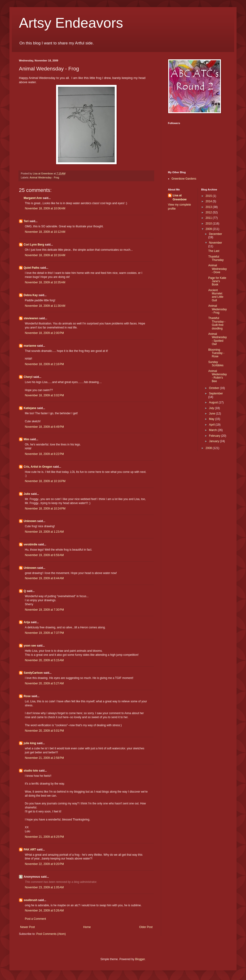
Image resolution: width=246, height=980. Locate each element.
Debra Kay (31, 295)
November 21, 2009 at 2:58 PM (44, 758)
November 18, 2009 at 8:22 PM (44, 454)
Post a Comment (35, 919)
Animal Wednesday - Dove (217, 269)
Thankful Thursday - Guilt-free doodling (217, 323)
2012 (209, 212)
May (212, 419)
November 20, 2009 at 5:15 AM (44, 660)
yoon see (30, 646)
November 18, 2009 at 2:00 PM (44, 333)
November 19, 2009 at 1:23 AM (44, 532)
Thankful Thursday (216, 258)
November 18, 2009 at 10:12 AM (45, 232)
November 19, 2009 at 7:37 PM (44, 633)
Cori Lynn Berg (34, 245)
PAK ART (30, 850)
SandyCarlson (33, 673)
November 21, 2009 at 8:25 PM (44, 837)
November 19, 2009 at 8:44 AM (44, 578)
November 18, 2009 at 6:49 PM (44, 427)
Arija (27, 622)
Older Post (146, 927)
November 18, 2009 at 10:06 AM (45, 208)
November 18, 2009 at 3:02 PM (44, 395)
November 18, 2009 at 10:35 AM (45, 282)
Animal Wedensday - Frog (44, 177)
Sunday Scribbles (216, 364)
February (215, 436)
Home (87, 927)
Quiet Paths (32, 268)
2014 (209, 201)
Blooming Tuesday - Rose (216, 353)
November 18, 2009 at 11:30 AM (45, 306)
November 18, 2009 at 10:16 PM (45, 481)
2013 (209, 207)
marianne (30, 346)
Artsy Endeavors (71, 23)
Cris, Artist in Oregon (38, 467)
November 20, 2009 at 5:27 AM (44, 683)
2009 (209, 229)
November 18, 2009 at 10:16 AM (45, 255)
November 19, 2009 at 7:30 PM (44, 610)
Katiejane (30, 408)
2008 (209, 448)
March (213, 430)
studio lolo (31, 771)
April (212, 425)
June (212, 414)
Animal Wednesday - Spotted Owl (217, 339)
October (214, 388)
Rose (27, 696)
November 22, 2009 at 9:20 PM (44, 864)
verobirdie (31, 544)
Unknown (30, 521)
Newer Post (27, 927)
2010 (209, 224)
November (215, 243)
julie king (30, 743)
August (214, 402)
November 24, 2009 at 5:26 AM (44, 911)
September (216, 393)
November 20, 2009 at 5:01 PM (44, 731)
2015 (209, 196)
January (214, 441)
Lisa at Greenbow (180, 197)
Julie (27, 494)
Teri (26, 221)
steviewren (31, 318)
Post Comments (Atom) (51, 934)
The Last (214, 251)
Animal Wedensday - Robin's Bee (217, 376)
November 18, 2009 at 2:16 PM (44, 364)
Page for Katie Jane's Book (217, 281)
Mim (26, 439)
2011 (209, 218)
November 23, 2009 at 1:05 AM (44, 887)
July (212, 408)
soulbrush (31, 900)
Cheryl (28, 377)
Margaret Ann (33, 198)
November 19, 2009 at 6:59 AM (44, 555)
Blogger (140, 959)
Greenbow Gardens (184, 179)
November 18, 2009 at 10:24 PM (45, 509)
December (215, 234)
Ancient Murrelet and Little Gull (216, 295)
